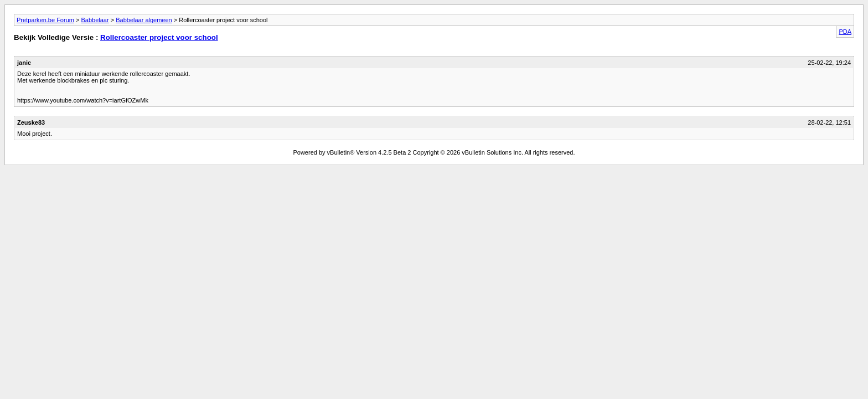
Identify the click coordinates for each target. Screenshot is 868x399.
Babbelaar (95, 20)
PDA (845, 32)
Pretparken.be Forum (45, 20)
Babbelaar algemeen (144, 20)
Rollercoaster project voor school (159, 37)
